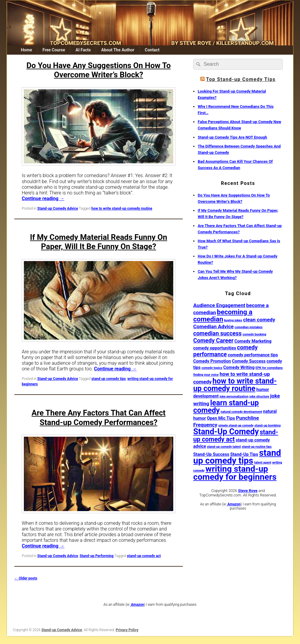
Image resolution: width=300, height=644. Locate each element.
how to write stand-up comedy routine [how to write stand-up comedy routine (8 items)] (235, 385)
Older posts (26, 578)
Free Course (54, 50)
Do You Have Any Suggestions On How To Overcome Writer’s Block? (99, 70)
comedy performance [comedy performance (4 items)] (225, 351)
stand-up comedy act (144, 556)
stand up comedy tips (108, 379)
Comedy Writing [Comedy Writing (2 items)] (239, 367)
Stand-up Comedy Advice (58, 208)
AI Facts (83, 50)
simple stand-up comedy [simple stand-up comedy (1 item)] (236, 425)
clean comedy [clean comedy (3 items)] (259, 320)
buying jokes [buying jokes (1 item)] (233, 320)
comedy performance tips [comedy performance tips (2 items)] (253, 355)
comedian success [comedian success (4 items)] (217, 333)
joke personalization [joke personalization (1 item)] (234, 397)
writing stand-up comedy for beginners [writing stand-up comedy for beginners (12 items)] (235, 473)
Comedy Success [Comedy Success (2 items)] (249, 361)
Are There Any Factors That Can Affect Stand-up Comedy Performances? (99, 417)
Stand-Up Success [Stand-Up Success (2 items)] (211, 454)
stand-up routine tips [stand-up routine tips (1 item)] (257, 447)
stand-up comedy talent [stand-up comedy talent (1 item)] (224, 447)
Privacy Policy (127, 630)
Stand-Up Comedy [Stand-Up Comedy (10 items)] (226, 432)
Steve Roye (248, 491)
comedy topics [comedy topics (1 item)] (212, 368)
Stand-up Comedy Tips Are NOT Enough (232, 137)
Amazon (234, 504)
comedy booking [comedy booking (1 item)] (254, 334)
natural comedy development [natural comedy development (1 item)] (241, 412)
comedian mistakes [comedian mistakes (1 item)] (249, 327)
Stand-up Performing (97, 556)
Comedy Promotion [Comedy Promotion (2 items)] (212, 361)
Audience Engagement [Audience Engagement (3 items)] (219, 305)
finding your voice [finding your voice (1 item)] (206, 375)
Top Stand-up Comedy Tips (241, 79)
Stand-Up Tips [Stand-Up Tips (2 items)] (244, 454)
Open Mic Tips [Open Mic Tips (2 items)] (221, 418)
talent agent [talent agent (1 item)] (263, 463)
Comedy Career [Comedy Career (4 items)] (213, 341)
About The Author (118, 50)
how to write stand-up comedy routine (122, 208)
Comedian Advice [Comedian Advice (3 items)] (214, 326)
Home (26, 50)
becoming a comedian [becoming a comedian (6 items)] (223, 316)
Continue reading (43, 198)
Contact (152, 50)
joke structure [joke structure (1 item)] (259, 397)
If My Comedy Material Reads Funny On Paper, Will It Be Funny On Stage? (98, 242)
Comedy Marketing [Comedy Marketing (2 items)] (253, 341)
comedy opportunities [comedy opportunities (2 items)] (215, 348)
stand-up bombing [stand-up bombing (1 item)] (267, 425)
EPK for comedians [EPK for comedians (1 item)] (269, 368)
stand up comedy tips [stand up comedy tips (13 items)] (237, 457)
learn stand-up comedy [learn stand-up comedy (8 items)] (226, 407)
